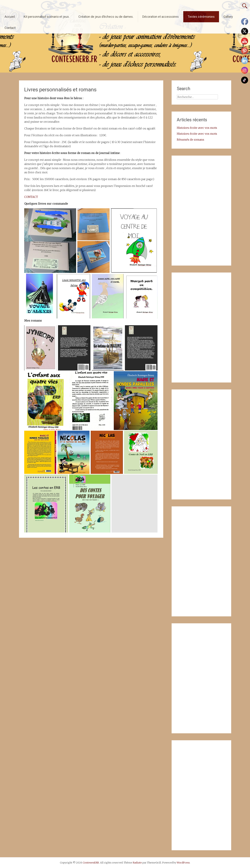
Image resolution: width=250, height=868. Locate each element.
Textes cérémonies (201, 17)
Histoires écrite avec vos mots (197, 128)
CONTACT (31, 197)
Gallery (228, 17)
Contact (10, 28)
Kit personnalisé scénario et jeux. (47, 17)
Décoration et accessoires (161, 17)
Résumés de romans (191, 140)
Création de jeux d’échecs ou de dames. (106, 17)
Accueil (10, 17)
